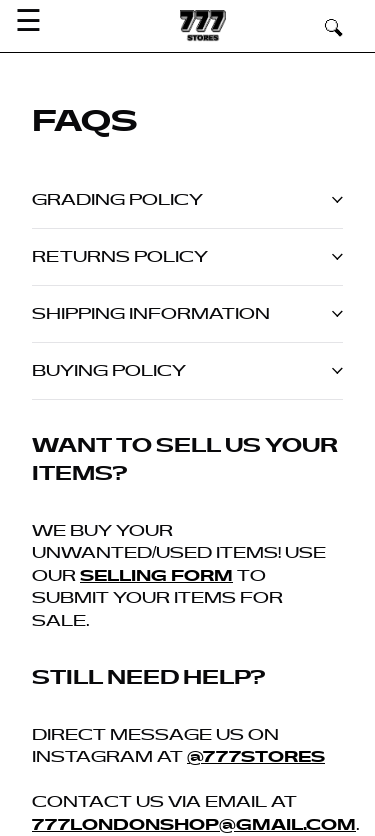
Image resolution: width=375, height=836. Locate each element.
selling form (156, 576)
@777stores (256, 757)
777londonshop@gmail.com (194, 825)
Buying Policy (187, 371)
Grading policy (187, 200)
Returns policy (187, 257)
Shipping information (187, 314)
